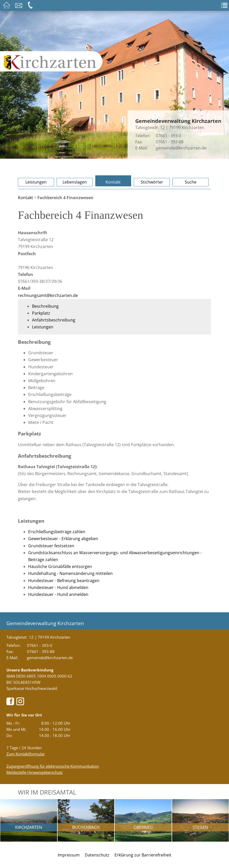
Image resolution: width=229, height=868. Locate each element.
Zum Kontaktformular (26, 754)
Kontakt (113, 182)
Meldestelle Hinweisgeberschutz (35, 772)
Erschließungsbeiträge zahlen (57, 532)
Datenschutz (97, 855)
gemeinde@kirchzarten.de (181, 148)
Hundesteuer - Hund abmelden (58, 587)
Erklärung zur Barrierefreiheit (143, 855)
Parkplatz (41, 313)
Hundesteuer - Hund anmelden (58, 594)
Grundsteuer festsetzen (51, 546)
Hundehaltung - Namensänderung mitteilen (70, 573)
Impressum (69, 855)
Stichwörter (152, 182)
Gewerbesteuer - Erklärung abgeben (63, 539)
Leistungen (36, 182)
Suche (191, 182)
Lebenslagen (75, 182)
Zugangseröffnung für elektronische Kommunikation (53, 766)
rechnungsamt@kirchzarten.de (48, 295)
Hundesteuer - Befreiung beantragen (64, 581)
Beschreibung (45, 306)
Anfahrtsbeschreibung (54, 320)
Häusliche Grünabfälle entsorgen (60, 566)
